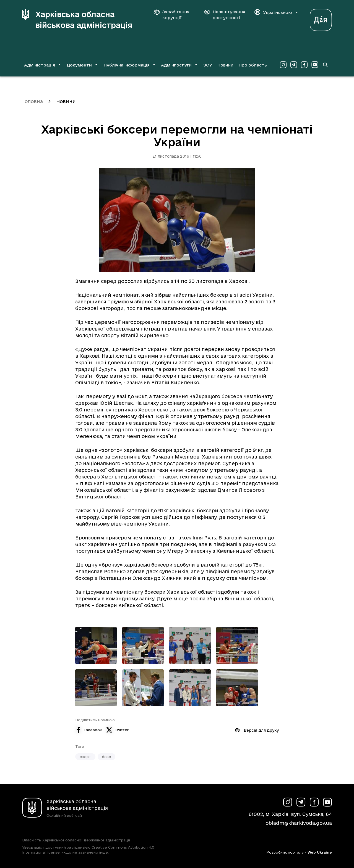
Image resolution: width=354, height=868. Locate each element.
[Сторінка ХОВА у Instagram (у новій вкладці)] (283, 65)
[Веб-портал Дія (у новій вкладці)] (321, 18)
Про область (253, 65)
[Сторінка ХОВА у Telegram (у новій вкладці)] (294, 65)
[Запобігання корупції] (174, 15)
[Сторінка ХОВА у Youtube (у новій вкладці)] (315, 65)
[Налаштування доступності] (225, 15)
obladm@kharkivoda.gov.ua (299, 823)
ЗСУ (208, 65)
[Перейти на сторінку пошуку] (325, 65)
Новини (225, 65)
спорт (85, 757)
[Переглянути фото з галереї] (96, 645)
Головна (32, 101)
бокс (106, 757)
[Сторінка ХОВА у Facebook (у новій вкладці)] (304, 65)
